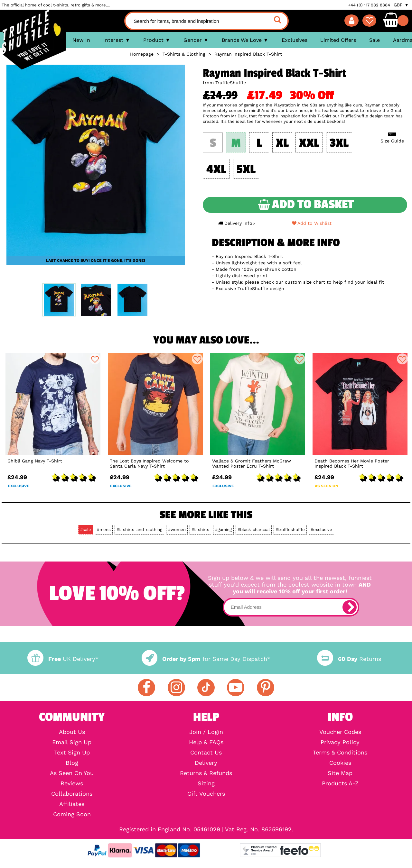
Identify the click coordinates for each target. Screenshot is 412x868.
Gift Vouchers (206, 794)
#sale (86, 530)
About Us (72, 732)
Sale (375, 40)
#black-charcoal (254, 530)
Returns (349, 659)
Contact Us (206, 753)
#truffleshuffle (290, 530)
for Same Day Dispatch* (206, 659)
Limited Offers (338, 40)
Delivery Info (237, 223)
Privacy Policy (340, 742)
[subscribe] (350, 607)
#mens (104, 530)
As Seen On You (72, 773)
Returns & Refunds (206, 773)
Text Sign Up (72, 753)
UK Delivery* (63, 659)
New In (81, 40)
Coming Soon (72, 814)
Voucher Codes (340, 732)
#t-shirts (200, 530)
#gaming (223, 530)
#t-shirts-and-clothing (139, 530)
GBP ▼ (401, 5)
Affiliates (72, 804)
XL (282, 143)
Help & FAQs (206, 742)
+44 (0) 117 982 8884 (369, 5)
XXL (309, 143)
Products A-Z (340, 783)
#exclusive (321, 530)
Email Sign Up (72, 742)
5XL (246, 169)
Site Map (340, 773)
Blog (72, 763)
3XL (339, 143)
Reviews (72, 783)
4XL (216, 169)
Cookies (340, 763)
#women (177, 530)
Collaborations (72, 794)
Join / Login (206, 732)
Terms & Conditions (340, 753)
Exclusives (295, 40)
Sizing (206, 783)
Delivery (206, 763)
